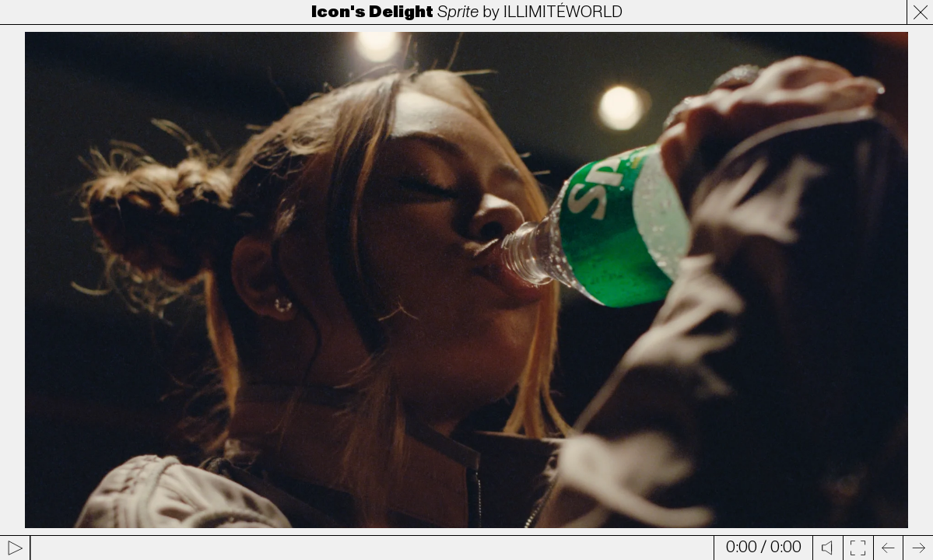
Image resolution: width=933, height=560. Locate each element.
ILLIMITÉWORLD (563, 12)
